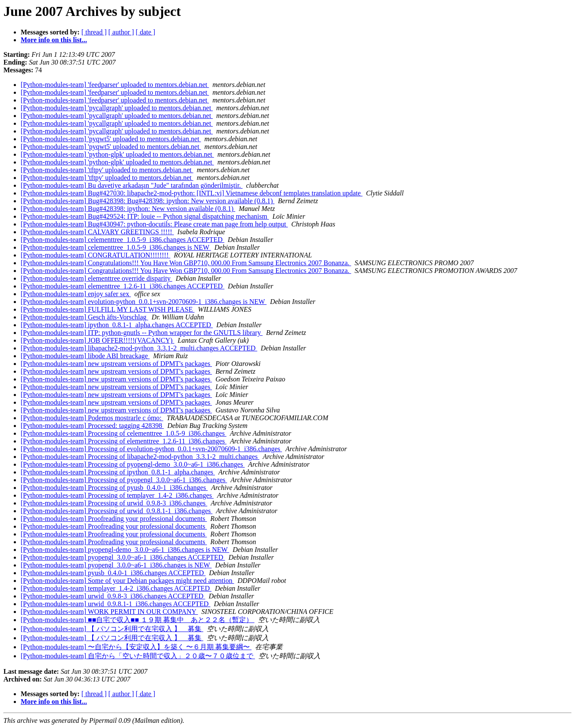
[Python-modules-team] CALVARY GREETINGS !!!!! (97, 232)
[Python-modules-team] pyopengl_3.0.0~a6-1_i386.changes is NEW (116, 565)
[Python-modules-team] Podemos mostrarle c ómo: (92, 418)
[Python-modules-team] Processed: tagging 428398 (92, 426)
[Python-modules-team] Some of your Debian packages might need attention (127, 581)
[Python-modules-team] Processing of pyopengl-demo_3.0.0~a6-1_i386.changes (133, 464)
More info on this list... (54, 40)
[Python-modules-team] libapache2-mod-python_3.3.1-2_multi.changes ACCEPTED (139, 348)
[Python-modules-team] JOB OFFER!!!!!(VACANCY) (98, 340)
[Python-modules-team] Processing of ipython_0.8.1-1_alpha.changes (118, 472)
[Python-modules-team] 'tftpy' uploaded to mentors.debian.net (107, 170)
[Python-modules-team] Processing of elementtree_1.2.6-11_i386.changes (124, 441)
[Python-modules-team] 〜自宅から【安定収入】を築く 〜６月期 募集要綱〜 (136, 647)
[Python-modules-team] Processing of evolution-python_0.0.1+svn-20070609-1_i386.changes (151, 449)
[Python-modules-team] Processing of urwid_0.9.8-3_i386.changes (114, 503)
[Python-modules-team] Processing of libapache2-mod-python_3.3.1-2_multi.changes (140, 457)
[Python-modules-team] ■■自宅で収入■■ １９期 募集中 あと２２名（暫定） (138, 620)
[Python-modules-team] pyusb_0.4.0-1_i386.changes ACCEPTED (113, 573)
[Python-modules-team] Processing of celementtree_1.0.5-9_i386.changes (124, 433)
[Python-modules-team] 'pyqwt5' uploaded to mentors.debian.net (111, 139)
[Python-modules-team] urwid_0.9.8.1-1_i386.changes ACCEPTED (115, 604)
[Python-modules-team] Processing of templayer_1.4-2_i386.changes (117, 495)
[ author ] (121, 32)
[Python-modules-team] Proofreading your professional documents (114, 519)
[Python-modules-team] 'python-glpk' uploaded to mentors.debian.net (117, 154)
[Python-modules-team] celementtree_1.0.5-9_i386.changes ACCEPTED (123, 240)
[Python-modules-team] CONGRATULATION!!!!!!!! (95, 255)
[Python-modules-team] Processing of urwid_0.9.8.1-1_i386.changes (117, 511)
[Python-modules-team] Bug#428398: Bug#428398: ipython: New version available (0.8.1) (148, 201)
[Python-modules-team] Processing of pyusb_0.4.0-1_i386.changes (114, 488)
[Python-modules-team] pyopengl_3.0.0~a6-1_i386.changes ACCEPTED (123, 557)
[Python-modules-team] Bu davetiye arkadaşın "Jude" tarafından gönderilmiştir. (132, 185)
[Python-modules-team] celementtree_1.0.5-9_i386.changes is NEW (116, 247)
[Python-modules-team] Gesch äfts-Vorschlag (84, 317)
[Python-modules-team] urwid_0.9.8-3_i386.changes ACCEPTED (113, 596)
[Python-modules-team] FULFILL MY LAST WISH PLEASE (108, 309)
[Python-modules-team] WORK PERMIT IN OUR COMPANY (109, 612)
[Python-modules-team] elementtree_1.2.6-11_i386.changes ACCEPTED (123, 286)
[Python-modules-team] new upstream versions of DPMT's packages (116, 364)
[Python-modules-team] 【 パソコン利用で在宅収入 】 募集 (112, 629)
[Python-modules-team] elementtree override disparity (96, 278)
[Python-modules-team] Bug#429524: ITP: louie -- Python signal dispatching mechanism (145, 216)
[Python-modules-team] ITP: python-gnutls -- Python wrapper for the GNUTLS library (142, 333)
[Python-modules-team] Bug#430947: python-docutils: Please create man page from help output (154, 224)
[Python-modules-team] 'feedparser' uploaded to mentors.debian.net (115, 85)
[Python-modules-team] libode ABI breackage (85, 356)
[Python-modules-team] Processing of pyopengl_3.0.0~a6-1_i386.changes (124, 480)
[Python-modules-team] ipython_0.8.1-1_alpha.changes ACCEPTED (117, 325)
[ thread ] (94, 32)
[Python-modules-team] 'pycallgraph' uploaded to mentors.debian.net (117, 108)
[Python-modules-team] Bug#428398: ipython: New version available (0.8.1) (128, 209)
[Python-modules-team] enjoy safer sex (76, 294)
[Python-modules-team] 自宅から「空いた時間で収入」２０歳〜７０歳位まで (138, 656)
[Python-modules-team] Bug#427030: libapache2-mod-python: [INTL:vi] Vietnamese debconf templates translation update (192, 193)
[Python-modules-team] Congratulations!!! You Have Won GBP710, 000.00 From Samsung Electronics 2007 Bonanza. (186, 263)
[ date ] (145, 32)
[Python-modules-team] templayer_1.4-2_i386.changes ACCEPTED (116, 588)
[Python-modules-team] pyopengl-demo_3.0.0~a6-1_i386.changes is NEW (125, 550)
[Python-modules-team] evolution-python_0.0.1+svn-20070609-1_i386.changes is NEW (144, 302)
